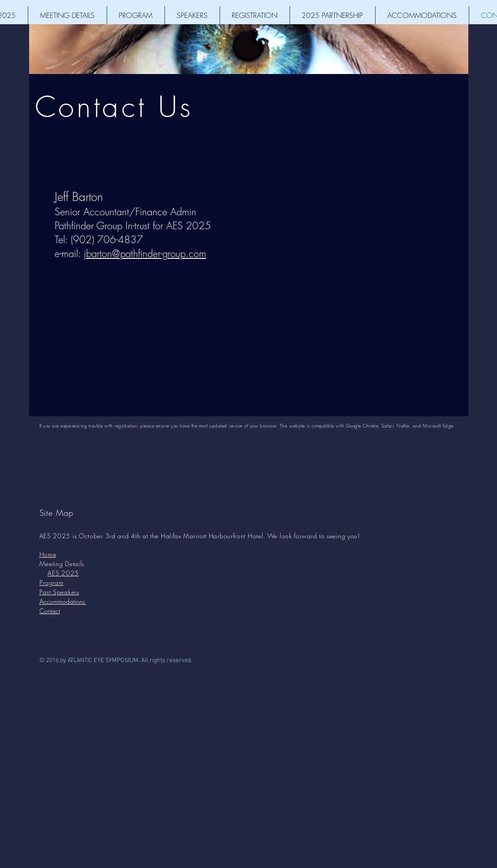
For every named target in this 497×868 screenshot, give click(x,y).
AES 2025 (63, 573)
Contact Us (114, 107)
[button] (67, 15)
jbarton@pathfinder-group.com (145, 253)
